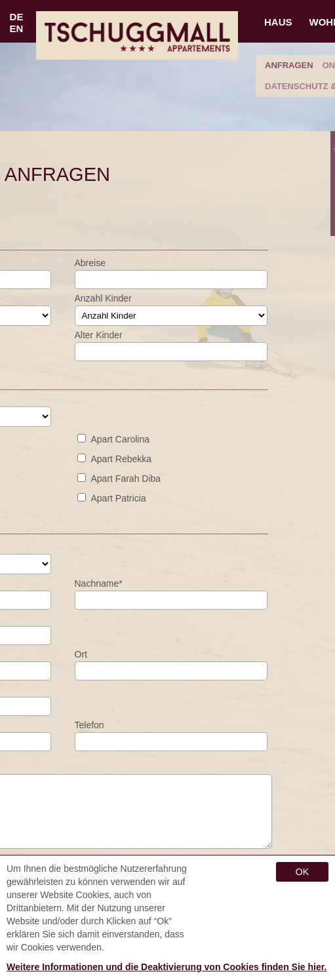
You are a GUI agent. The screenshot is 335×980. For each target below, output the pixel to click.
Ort (81, 654)
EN (17, 29)
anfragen (289, 65)
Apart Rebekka (122, 459)
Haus (278, 22)
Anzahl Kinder (103, 298)
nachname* (99, 583)
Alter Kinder (99, 335)
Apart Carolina (121, 439)
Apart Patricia (119, 498)
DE (17, 17)
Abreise (90, 263)
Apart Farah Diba (126, 479)
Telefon (89, 725)
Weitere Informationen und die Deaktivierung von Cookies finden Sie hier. (167, 967)
